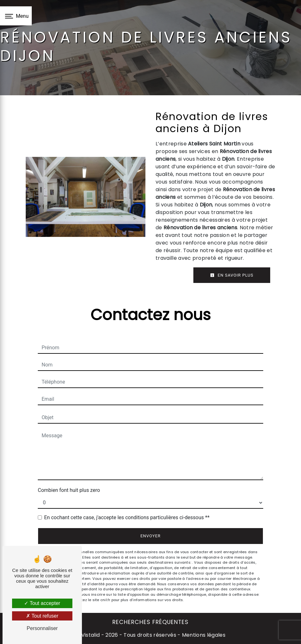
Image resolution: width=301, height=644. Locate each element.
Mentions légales (203, 635)
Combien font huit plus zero (69, 490)
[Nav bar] (16, 16)
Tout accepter (42, 603)
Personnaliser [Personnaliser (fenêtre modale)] (42, 628)
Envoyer (150, 536)
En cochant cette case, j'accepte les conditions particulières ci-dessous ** (127, 517)
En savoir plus (232, 275)
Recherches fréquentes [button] (150, 622)
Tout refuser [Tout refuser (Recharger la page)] (42, 616)
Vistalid (91, 635)
